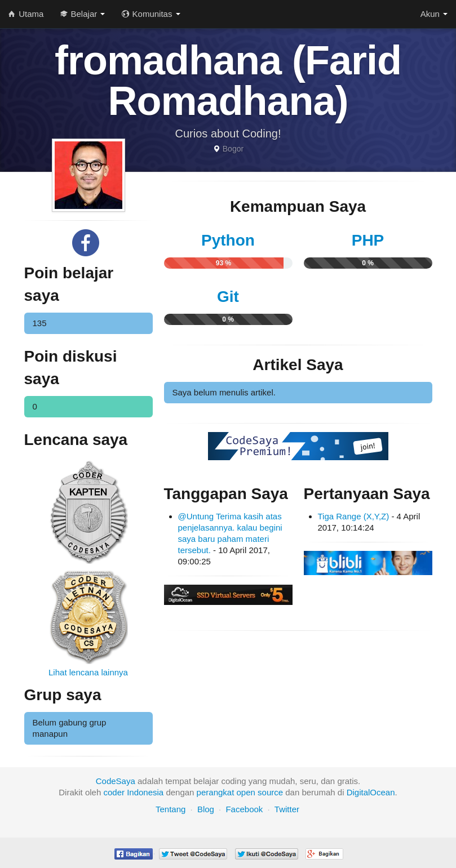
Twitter (287, 809)
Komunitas (151, 14)
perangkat (216, 792)
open (246, 792)
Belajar (83, 14)
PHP (368, 240)
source (270, 792)
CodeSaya (116, 781)
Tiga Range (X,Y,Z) (354, 516)
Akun (434, 14)
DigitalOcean (371, 792)
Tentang (171, 809)
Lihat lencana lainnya (88, 672)
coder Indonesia (133, 792)
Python (228, 240)
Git (228, 297)
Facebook (244, 809)
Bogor (233, 149)
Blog (206, 809)
